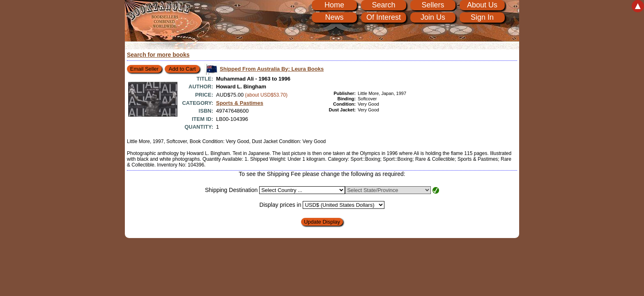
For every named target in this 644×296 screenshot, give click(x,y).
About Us (482, 5)
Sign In (482, 17)
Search (383, 5)
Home (334, 5)
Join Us (433, 17)
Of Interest (384, 17)
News (334, 17)
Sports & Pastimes (240, 103)
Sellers (433, 5)
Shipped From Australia (272, 69)
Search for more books (158, 55)
